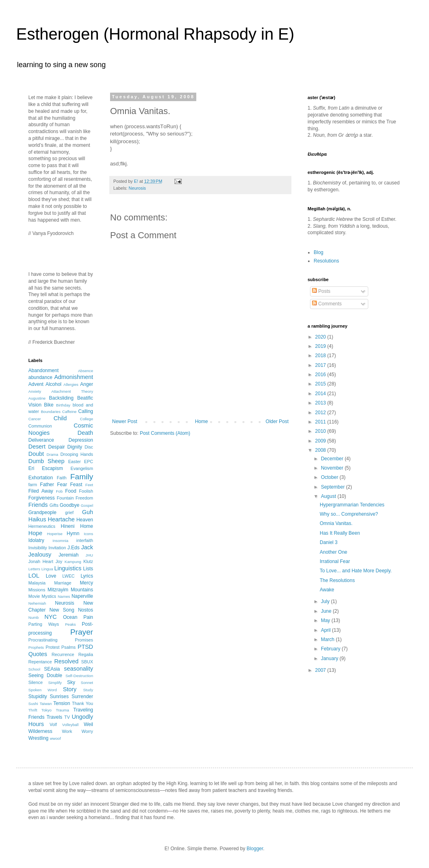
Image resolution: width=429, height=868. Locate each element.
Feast (76, 485)
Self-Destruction (79, 676)
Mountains (82, 590)
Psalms (69, 647)
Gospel (87, 505)
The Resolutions (337, 580)
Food (71, 491)
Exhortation (41, 478)
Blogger (255, 849)
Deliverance (41, 440)
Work (67, 731)
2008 (321, 450)
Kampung (73, 562)
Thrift (33, 710)
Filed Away (41, 491)
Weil (88, 724)
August (329, 496)
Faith (62, 478)
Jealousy (40, 555)
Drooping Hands (77, 454)
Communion (40, 426)
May (326, 620)
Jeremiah (69, 555)
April (326, 630)
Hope (35, 533)
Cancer (35, 419)
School (34, 669)
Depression (81, 440)
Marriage (63, 583)
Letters (34, 569)
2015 (321, 384)
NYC (51, 617)
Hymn (73, 534)
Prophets (36, 647)
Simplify (55, 683)
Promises (84, 640)
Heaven (85, 520)
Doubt (36, 454)
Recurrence (63, 654)
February (331, 649)
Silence (35, 682)
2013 (321, 403)
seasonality (79, 669)
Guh (88, 512)
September (333, 487)
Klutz (88, 561)
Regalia (86, 654)
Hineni (68, 526)
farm (33, 485)
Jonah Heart (41, 561)
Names (64, 596)
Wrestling (38, 738)
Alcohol (53, 384)
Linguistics (68, 568)
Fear (62, 485)
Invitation (57, 548)
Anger (87, 384)
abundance (40, 377)
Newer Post (125, 421)
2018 (321, 356)
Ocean (70, 617)
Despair (56, 447)
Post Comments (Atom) (165, 433)
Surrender (82, 697)
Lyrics (87, 576)
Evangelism (82, 468)
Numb (34, 617)
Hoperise (55, 534)
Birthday (63, 405)
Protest (53, 647)
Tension (62, 703)
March (328, 639)
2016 (321, 375)
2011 (321, 422)
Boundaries (51, 412)
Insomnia (61, 541)
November (333, 468)
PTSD (85, 647)
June (327, 611)
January (330, 658)
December (333, 459)
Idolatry (36, 540)
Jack (87, 547)
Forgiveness (41, 498)
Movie (34, 596)
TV (67, 717)
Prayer (82, 632)
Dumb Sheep (46, 461)
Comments (327, 304)
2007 (321, 670)
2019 (321, 346)
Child (60, 418)
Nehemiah (37, 603)
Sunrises (59, 697)
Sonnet (87, 683)
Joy (59, 561)
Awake (327, 590)
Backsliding (61, 398)
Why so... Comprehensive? (349, 514)
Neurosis (137, 188)
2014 (321, 394)
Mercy (86, 583)
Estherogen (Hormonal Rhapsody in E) (155, 34)
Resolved (66, 661)
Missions (37, 590)
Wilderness (40, 731)
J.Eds (74, 548)
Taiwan (46, 704)
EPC (89, 462)
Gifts (54, 505)
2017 (321, 365)
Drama (52, 454)
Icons (88, 534)
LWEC (68, 576)
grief (69, 512)
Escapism (52, 468)
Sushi (33, 704)
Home (202, 421)
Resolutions (326, 261)
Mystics (49, 596)
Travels (54, 717)
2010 (321, 431)
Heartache (61, 519)
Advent (36, 384)
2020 (321, 337)
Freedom (84, 498)
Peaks (71, 624)
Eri (31, 468)
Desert (37, 447)
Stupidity (38, 697)
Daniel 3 (329, 542)
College (86, 419)
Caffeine (70, 412)
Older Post (277, 421)
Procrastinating (43, 640)
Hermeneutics (42, 526)
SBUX (87, 662)
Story (70, 689)
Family (82, 477)
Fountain (65, 498)
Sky (71, 682)
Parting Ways (44, 624)
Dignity (75, 447)
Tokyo (46, 710)
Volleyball (71, 725)
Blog (319, 252)
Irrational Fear (335, 561)
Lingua (47, 569)
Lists (88, 569)
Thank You (83, 703)
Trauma (63, 710)
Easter (74, 462)
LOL (34, 576)
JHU (89, 555)
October (330, 477)
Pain (88, 617)
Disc (89, 447)
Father (47, 485)
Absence (86, 371)
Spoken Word (42, 690)
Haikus (37, 519)
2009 (321, 441)
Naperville (82, 596)
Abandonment (44, 370)
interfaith (85, 540)
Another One (333, 552)
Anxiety (35, 391)
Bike (49, 405)
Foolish (86, 491)
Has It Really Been (340, 533)
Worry (87, 731)
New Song (62, 610)
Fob (59, 491)
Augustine (37, 398)
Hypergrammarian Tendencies (352, 505)
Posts (321, 291)
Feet (89, 485)
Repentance (40, 662)
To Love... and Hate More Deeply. (356, 571)
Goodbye (69, 505)
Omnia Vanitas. (336, 523)
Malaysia (37, 583)
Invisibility (38, 548)
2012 (321, 413)
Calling (86, 411)
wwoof (55, 738)
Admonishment (74, 377)
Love (51, 576)
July (326, 601)
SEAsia (52, 669)
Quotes (38, 654)
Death (85, 433)
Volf (53, 724)
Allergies (71, 384)
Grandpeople (42, 512)
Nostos (86, 610)
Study (88, 690)
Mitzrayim (58, 590)
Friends (38, 505)
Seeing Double (45, 675)
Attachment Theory (72, 391)
